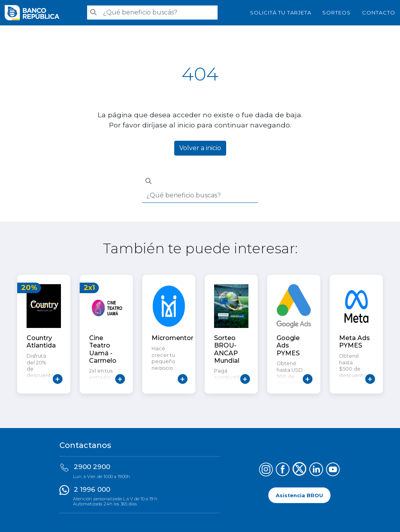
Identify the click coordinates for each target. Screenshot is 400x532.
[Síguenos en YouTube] (333, 470)
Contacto (379, 13)
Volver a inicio (200, 148)
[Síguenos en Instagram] (266, 470)
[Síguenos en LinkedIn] (316, 470)
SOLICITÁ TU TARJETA (281, 13)
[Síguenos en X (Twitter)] (299, 470)
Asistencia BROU (299, 495)
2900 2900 (92, 467)
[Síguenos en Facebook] (283, 470)
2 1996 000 (92, 489)
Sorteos (337, 13)
